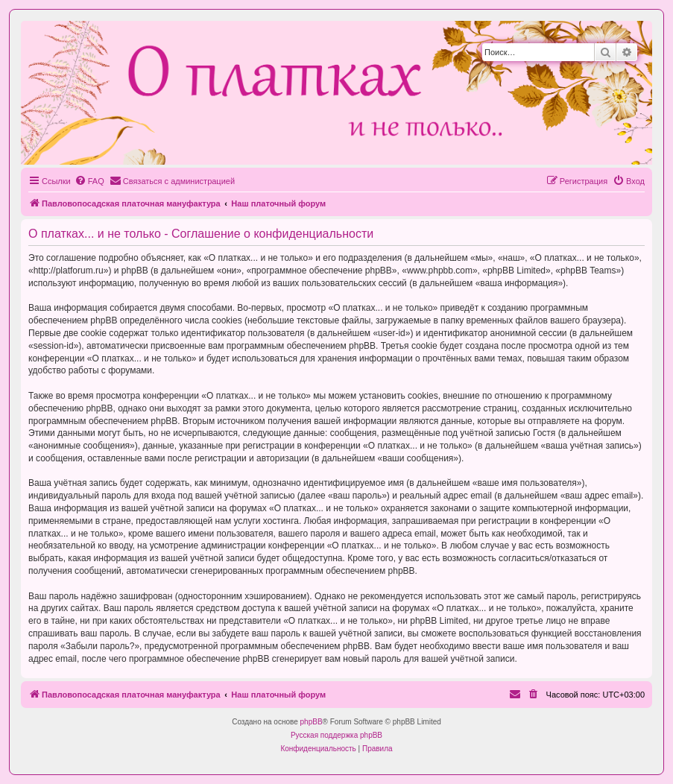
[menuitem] (89, 181)
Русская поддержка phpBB (336, 735)
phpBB (312, 722)
